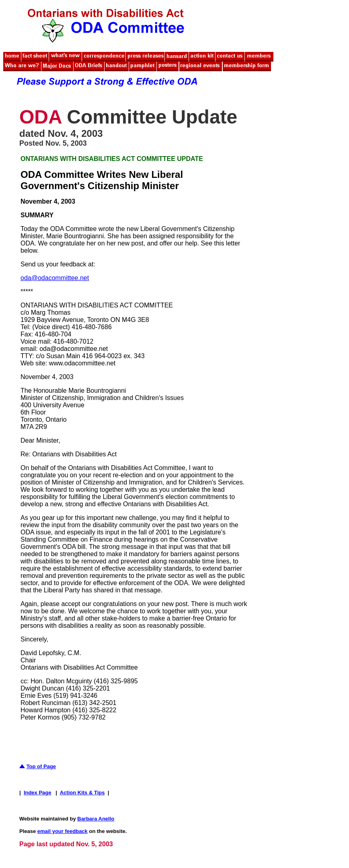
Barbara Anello (96, 819)
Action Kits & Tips (82, 793)
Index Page (38, 793)
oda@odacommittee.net (55, 278)
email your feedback (63, 831)
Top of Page (41, 766)
